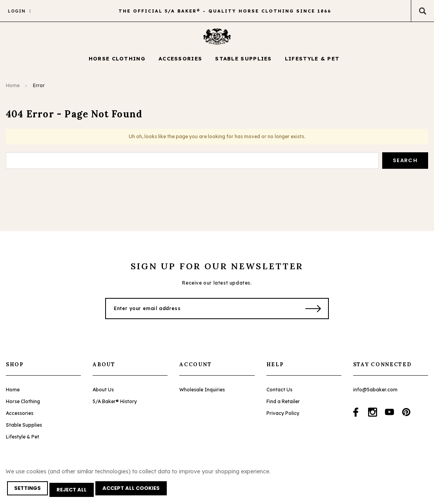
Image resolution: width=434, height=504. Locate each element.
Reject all (75, 491)
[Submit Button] (313, 314)
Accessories (20, 419)
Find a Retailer (283, 407)
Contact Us (279, 395)
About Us (103, 395)
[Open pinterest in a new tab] (406, 418)
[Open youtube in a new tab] (389, 418)
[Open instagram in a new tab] (373, 418)
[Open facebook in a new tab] (356, 418)
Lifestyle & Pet (23, 442)
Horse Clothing (23, 407)
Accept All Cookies (136, 491)
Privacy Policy (283, 419)
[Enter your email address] (200, 314)
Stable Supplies (24, 430)
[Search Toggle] (422, 11)
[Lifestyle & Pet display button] (312, 65)
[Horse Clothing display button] (117, 65)
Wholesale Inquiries (202, 395)
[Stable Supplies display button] (243, 65)
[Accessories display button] (180, 65)
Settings (29, 491)
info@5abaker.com (375, 395)
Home (13, 91)
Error (39, 91)
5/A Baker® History (115, 407)
